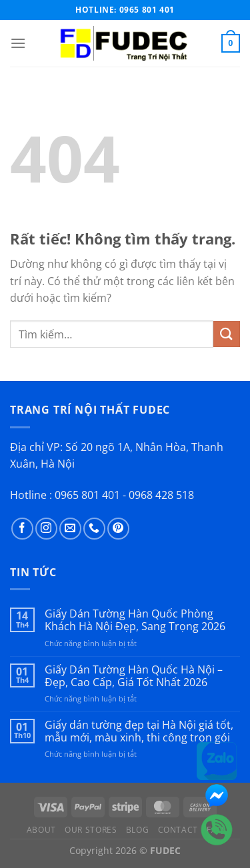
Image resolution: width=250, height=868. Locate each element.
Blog (137, 830)
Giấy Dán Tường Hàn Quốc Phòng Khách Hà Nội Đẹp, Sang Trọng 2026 (135, 620)
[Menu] (18, 43)
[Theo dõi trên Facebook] (22, 529)
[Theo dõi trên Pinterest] (118, 529)
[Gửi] (227, 334)
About (41, 830)
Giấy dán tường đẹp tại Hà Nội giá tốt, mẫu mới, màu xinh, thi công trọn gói (139, 731)
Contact (178, 830)
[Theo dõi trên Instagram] (46, 529)
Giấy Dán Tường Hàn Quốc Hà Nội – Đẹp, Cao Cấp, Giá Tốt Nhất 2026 (134, 676)
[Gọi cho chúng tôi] (94, 529)
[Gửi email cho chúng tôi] (70, 529)
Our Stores (91, 830)
